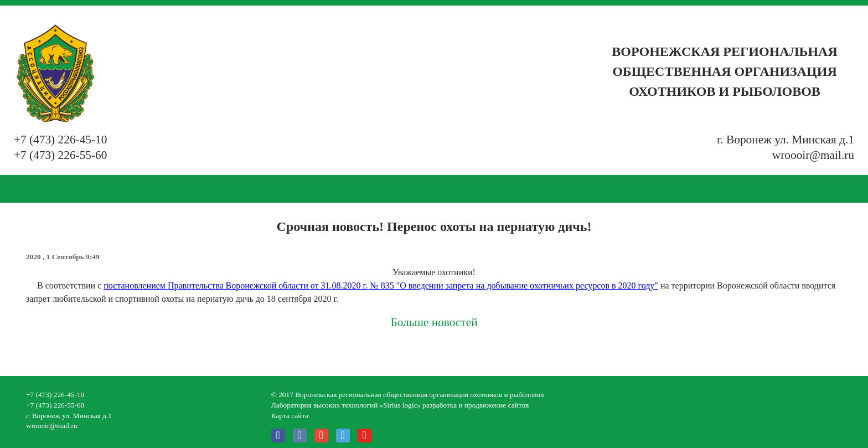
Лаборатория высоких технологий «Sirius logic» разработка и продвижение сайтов (400, 405)
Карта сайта (290, 416)
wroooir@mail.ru (813, 155)
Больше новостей (434, 322)
